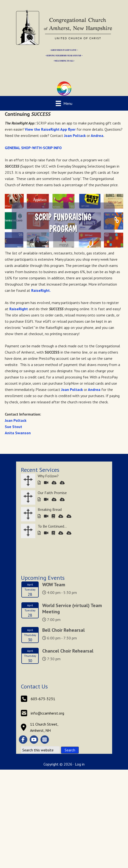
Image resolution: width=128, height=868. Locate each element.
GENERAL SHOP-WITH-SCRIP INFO (33, 148)
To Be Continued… (52, 526)
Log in (80, 764)
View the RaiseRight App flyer (50, 129)
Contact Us (34, 686)
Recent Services (40, 470)
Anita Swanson (18, 433)
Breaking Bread (50, 509)
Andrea (97, 135)
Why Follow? (48, 476)
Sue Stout (14, 427)
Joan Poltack (75, 135)
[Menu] (64, 103)
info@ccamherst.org (47, 713)
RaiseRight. (41, 290)
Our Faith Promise (52, 493)
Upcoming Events (43, 578)
